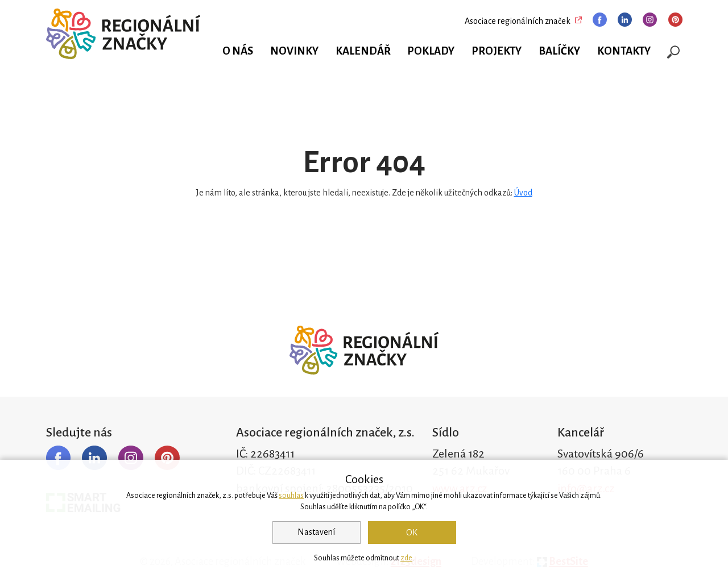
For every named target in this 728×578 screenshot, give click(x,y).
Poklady (431, 51)
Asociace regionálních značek (518, 21)
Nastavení (316, 532)
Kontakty (624, 51)
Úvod (523, 193)
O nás (238, 51)
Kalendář (363, 51)
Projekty (497, 51)
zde (406, 558)
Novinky (294, 51)
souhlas (291, 496)
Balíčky (559, 51)
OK (412, 533)
